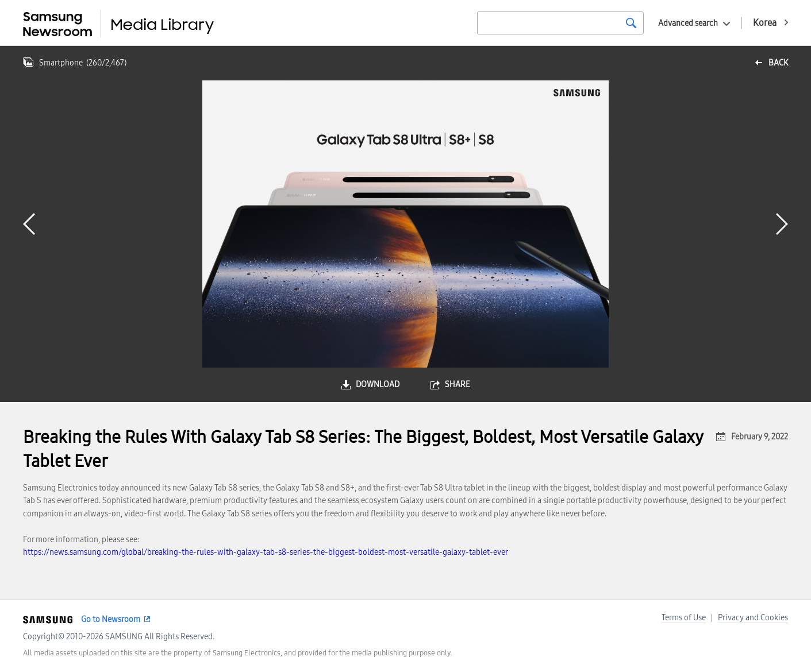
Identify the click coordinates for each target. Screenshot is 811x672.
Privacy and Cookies (753, 618)
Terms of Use (684, 618)
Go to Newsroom (111, 619)
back (778, 63)
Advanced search (688, 23)
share (458, 385)
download (378, 385)
